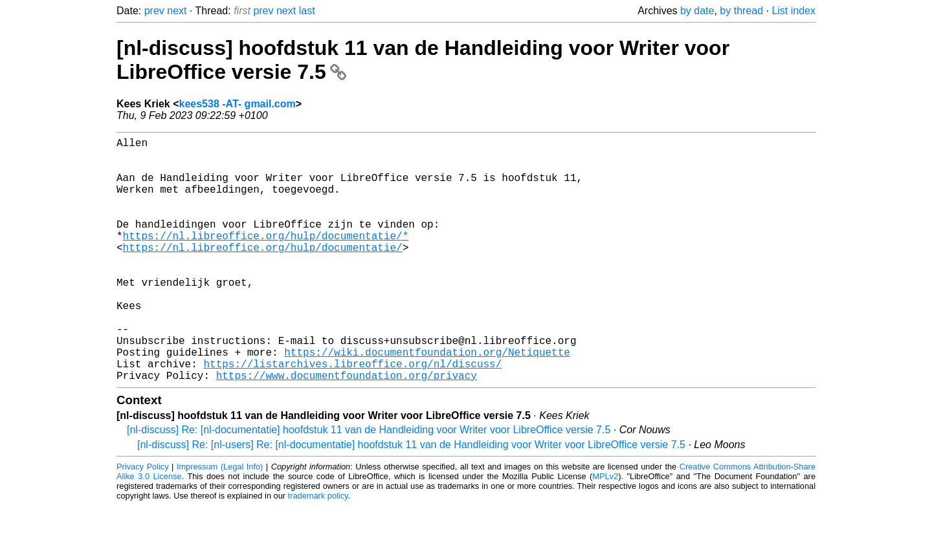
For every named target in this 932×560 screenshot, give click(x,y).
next (177, 11)
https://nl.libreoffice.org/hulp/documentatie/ (263, 273)
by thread (741, 11)
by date (697, 11)
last (307, 11)
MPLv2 (605, 531)
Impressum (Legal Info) (220, 521)
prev (154, 11)
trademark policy (318, 550)
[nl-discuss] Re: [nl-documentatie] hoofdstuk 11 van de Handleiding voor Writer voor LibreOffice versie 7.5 (369, 484)
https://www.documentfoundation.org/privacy (347, 429)
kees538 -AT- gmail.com (238, 104)
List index (793, 11)
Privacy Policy (143, 521)
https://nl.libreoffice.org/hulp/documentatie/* (266, 259)
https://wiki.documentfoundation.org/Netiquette (427, 401)
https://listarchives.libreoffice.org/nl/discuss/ (352, 415)
